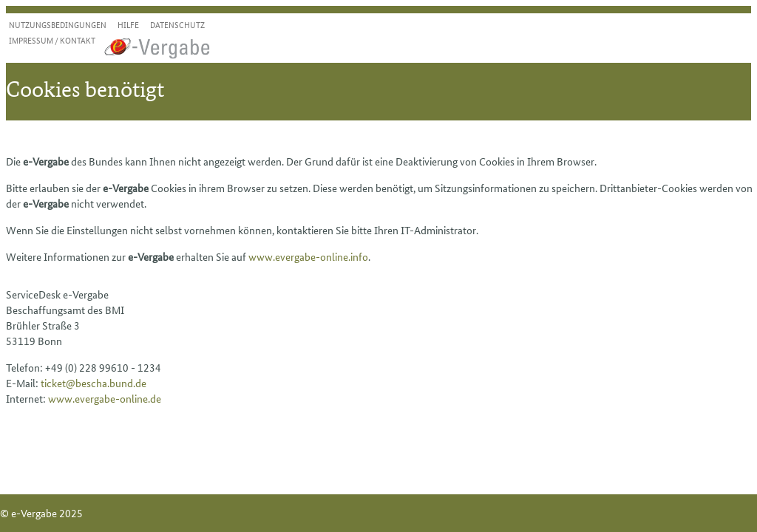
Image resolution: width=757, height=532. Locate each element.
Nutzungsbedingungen (58, 24)
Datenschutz (177, 24)
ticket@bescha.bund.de (94, 383)
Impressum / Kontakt (52, 40)
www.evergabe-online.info (308, 256)
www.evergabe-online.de (105, 398)
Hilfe (128, 24)
